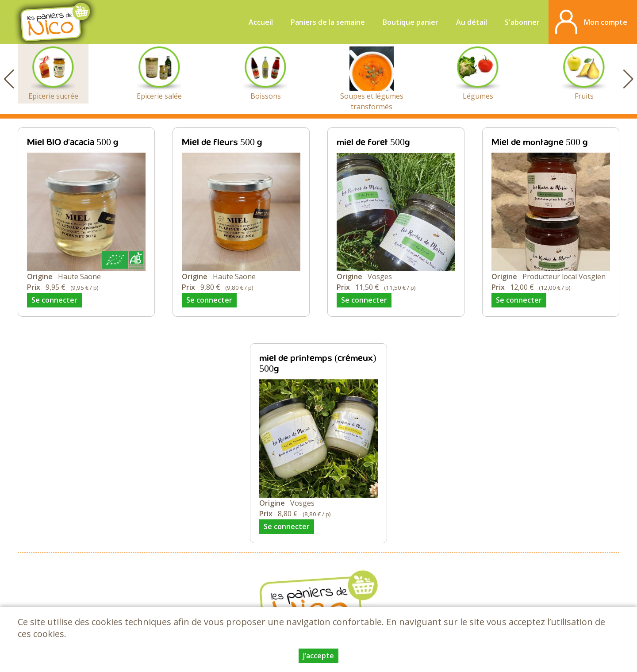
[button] (628, 79)
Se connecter (54, 300)
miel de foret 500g (373, 143)
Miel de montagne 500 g (540, 143)
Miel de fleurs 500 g (222, 143)
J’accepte (318, 656)
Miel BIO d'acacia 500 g (73, 143)
